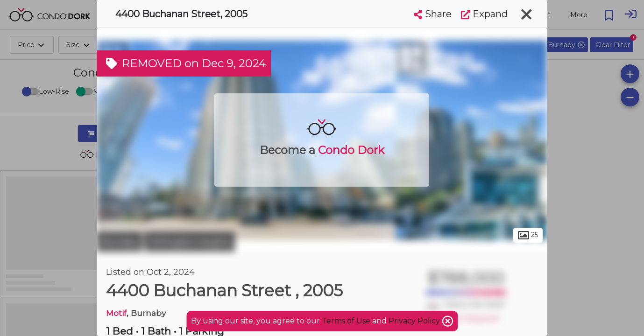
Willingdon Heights (190, 242)
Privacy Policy (415, 321)
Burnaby (119, 242)
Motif (116, 313)
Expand (484, 14)
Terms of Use (346, 321)
